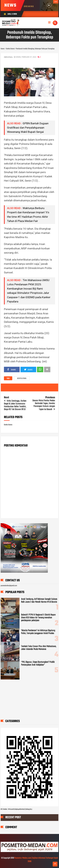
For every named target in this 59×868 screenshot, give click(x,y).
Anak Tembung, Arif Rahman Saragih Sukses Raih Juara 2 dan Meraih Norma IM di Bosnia (39, 601)
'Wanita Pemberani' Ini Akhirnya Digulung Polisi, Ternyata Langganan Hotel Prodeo (38, 632)
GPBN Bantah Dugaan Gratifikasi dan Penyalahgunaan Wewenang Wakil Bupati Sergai (28, 128)
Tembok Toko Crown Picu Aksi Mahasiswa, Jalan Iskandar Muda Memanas (39, 648)
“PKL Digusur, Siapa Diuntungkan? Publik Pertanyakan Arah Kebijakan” (38, 664)
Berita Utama (22, 379)
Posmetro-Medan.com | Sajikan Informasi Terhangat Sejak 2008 (36, 860)
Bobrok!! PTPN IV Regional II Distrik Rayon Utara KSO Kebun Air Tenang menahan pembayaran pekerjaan (38, 618)
